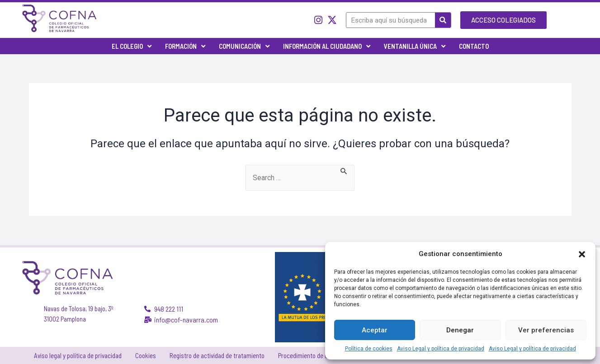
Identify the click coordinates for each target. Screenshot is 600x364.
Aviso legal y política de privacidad (78, 355)
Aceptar (375, 330)
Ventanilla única (415, 46)
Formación (185, 46)
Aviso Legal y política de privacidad (441, 349)
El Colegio (132, 46)
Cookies (146, 355)
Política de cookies (369, 349)
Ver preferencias (546, 330)
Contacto (474, 46)
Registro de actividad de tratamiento (217, 355)
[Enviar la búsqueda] (345, 170)
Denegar (460, 330)
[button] (582, 254)
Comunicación (244, 46)
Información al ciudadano (327, 46)
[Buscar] (443, 20)
